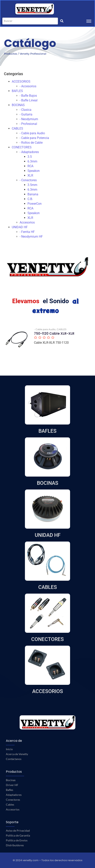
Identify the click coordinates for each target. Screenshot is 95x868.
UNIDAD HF (20, 227)
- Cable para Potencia (34, 138)
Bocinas (11, 780)
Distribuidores (15, 845)
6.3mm (32, 161)
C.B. (30, 199)
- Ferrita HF (27, 232)
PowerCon (35, 204)
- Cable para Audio (32, 133)
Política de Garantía (18, 835)
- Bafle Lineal (29, 100)
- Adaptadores (29, 152)
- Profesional (28, 124)
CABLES (17, 128)
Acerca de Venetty (17, 754)
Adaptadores (14, 795)
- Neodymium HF (31, 237)
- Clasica (26, 110)
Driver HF (12, 785)
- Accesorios (28, 86)
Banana (33, 194)
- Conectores (28, 180)
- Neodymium (29, 119)
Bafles (10, 790)
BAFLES (17, 91)
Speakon (34, 171)
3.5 (30, 157)
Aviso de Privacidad (18, 831)
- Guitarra (26, 114)
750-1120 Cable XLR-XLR (54, 333)
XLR (30, 175)
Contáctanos (14, 759)
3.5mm (32, 185)
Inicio (9, 749)
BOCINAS (18, 105)
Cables (10, 804)
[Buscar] (30, 21)
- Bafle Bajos (28, 96)
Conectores (13, 800)
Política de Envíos (17, 840)
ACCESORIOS (21, 82)
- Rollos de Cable (31, 143)
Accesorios (27, 222)
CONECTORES (22, 147)
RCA (30, 166)
